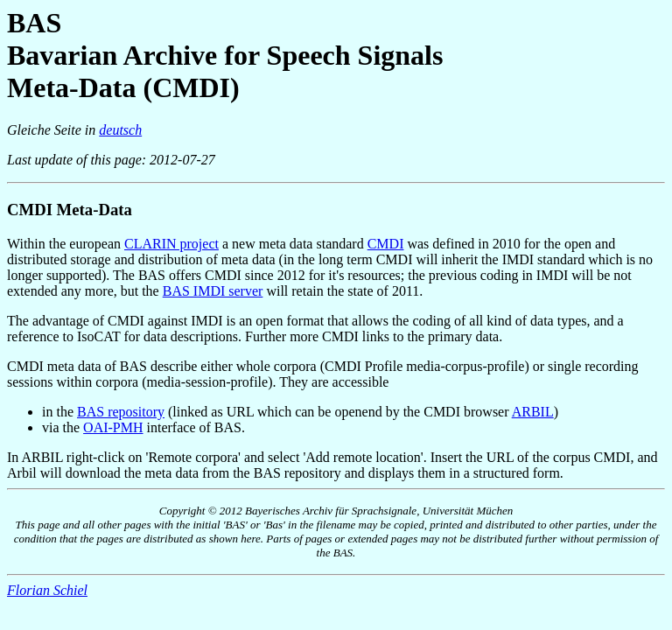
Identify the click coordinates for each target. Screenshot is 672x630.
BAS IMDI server (213, 291)
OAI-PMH (113, 427)
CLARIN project (171, 244)
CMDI (386, 244)
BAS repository (121, 412)
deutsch (120, 130)
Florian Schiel (47, 590)
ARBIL (533, 412)
